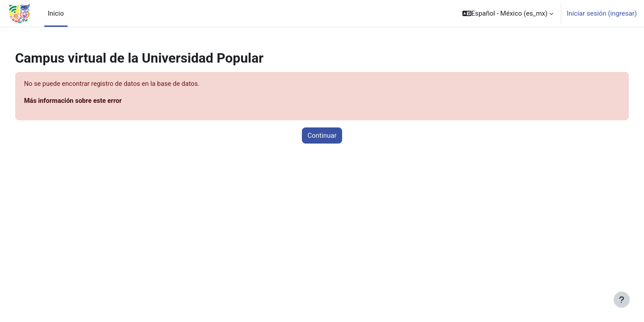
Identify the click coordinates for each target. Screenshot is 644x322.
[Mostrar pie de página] (622, 300)
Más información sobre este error (91, 102)
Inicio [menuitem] (56, 13)
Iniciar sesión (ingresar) (602, 13)
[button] (508, 13)
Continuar (322, 136)
